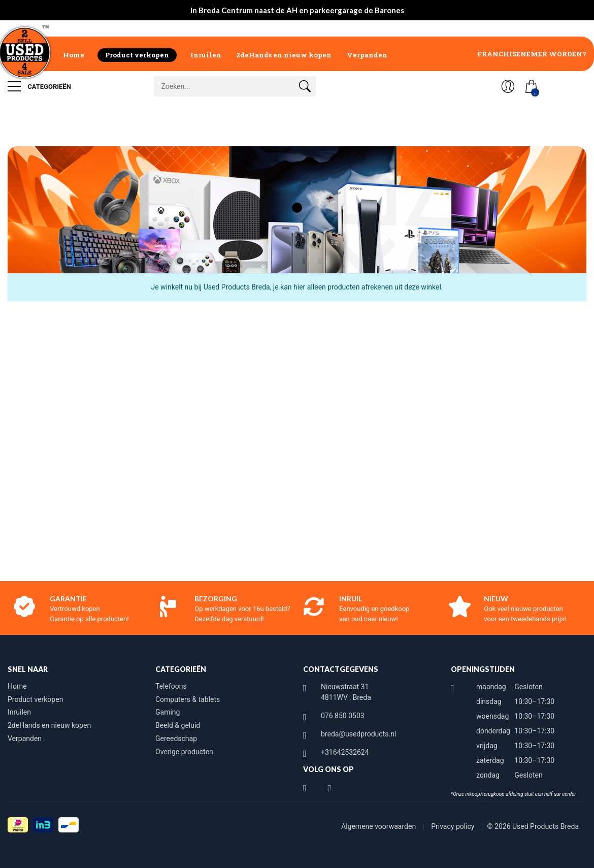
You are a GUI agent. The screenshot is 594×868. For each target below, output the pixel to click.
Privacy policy (454, 826)
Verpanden (367, 55)
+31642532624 (345, 752)
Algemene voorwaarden (379, 826)
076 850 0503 (343, 716)
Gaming (168, 712)
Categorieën (39, 86)
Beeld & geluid (178, 725)
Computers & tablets (188, 699)
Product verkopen (137, 55)
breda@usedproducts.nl (358, 734)
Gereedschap (176, 738)
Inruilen (206, 55)
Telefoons (171, 686)
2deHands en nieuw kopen (284, 55)
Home (74, 55)
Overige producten (184, 752)
